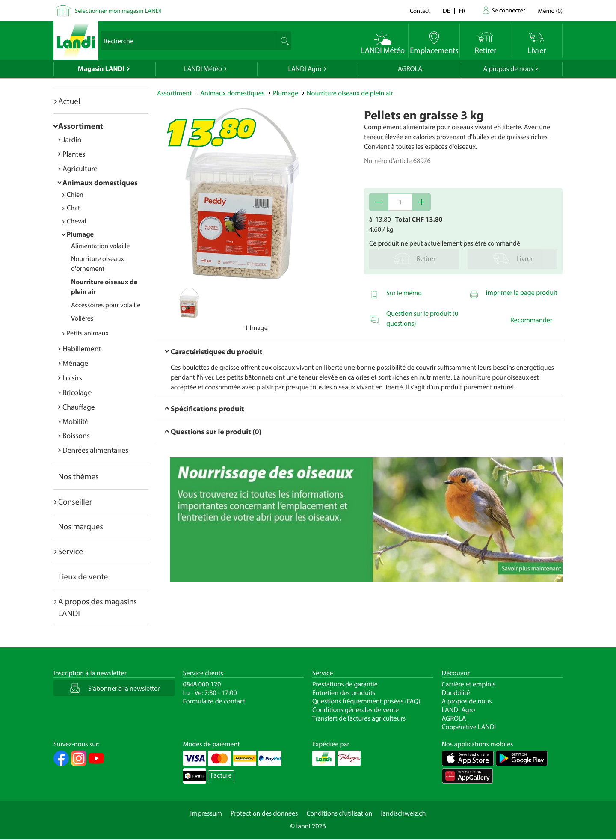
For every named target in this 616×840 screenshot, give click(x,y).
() (550, 10)
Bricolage (77, 392)
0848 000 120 (202, 684)
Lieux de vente (83, 576)
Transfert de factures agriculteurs (359, 718)
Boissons (76, 435)
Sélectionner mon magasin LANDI (118, 10)
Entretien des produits (344, 693)
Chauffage (79, 407)
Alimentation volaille (101, 246)
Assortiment (81, 126)
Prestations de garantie (345, 684)
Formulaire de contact (214, 701)
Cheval (76, 221)
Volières (82, 318)
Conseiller (75, 502)
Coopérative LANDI (469, 727)
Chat (73, 208)
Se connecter (508, 10)
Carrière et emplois (469, 684)
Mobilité (76, 421)
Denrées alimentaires (95, 450)
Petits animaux (88, 333)
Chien (75, 195)
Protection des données (264, 813)
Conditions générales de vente (355, 710)
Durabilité (456, 693)
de (446, 10)
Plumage (80, 234)
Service (71, 551)
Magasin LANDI (101, 69)
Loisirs (72, 378)
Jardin (72, 139)
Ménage (75, 363)
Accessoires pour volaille (106, 305)
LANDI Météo (203, 69)
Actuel (69, 101)
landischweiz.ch (404, 813)
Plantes (74, 154)
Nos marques (81, 526)
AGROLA (410, 69)
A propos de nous (508, 69)
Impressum (206, 813)
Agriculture (80, 168)
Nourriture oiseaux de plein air (350, 93)
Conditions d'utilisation (339, 813)
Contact (420, 10)
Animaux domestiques (100, 183)
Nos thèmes (78, 476)
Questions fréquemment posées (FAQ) (366, 701)
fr (462, 10)
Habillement (82, 349)
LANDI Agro (305, 69)
